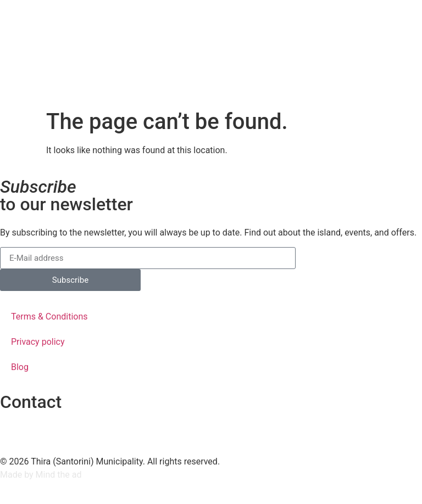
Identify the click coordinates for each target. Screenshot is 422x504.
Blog (20, 367)
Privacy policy (38, 342)
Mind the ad (59, 475)
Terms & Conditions (49, 317)
